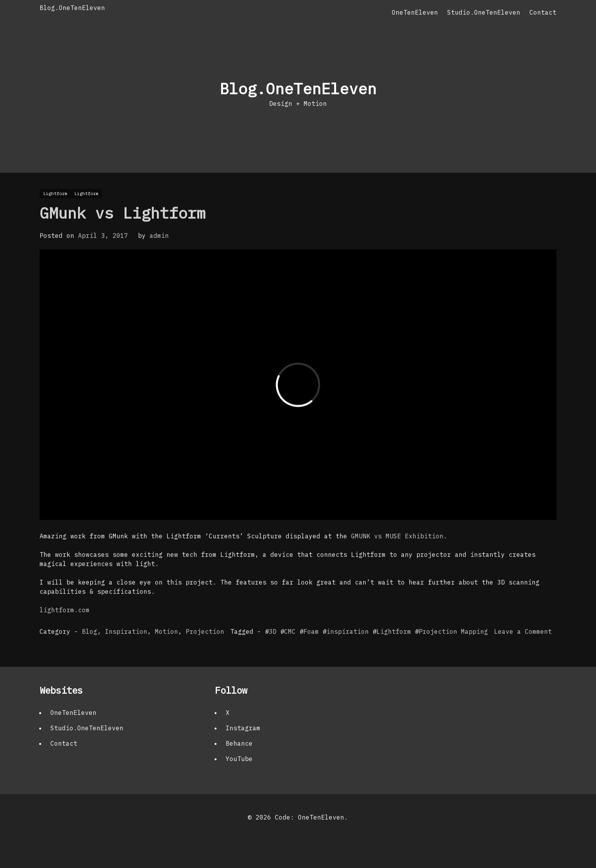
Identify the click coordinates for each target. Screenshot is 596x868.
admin (159, 250)
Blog (90, 646)
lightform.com (65, 624)
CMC (290, 646)
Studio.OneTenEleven (484, 12)
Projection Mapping (453, 646)
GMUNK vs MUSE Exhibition (397, 551)
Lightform (394, 646)
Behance (239, 743)
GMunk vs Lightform (123, 227)
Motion (166, 646)
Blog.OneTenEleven (72, 8)
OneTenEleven (415, 12)
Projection (205, 646)
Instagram (243, 728)
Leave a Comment (523, 646)
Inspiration (126, 646)
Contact (543, 12)
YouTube (239, 759)
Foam (311, 646)
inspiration (348, 646)
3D (273, 646)
